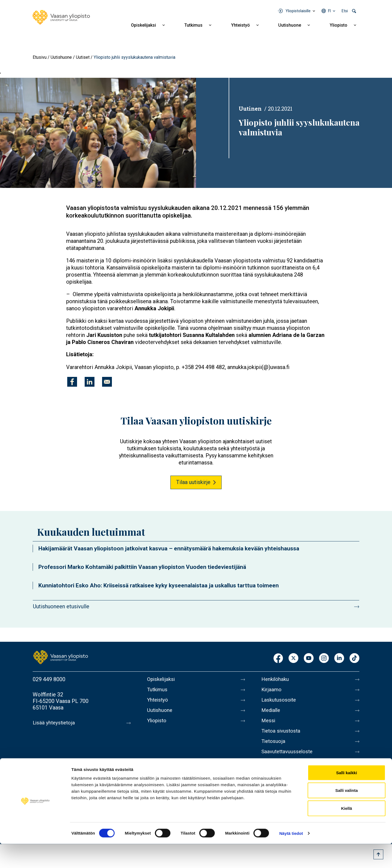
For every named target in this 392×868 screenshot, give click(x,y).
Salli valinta (347, 815)
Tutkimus (193, 25)
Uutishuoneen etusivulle (61, 606)
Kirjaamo (272, 691)
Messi (269, 725)
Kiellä (347, 832)
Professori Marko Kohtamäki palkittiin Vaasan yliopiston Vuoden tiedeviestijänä (142, 567)
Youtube (309, 658)
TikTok (354, 658)
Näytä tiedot (291, 857)
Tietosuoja (274, 748)
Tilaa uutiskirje (193, 482)
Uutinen (250, 108)
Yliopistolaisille (298, 11)
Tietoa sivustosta (282, 736)
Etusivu (40, 57)
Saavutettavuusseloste (289, 759)
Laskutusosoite (280, 702)
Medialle (272, 714)
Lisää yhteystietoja (55, 723)
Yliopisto (339, 25)
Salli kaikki (347, 797)
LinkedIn (339, 658)
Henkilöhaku (276, 679)
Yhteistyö (241, 25)
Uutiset (83, 57)
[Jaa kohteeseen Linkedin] (90, 382)
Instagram (324, 658)
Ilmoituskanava (279, 771)
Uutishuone (290, 25)
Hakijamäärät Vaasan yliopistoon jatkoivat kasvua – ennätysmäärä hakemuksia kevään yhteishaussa (169, 548)
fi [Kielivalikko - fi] (329, 11)
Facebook (278, 658)
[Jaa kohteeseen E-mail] (107, 382)
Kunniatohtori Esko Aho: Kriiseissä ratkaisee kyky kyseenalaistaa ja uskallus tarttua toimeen (159, 585)
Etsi (345, 11)
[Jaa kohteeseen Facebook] (72, 382)
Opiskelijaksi (143, 25)
